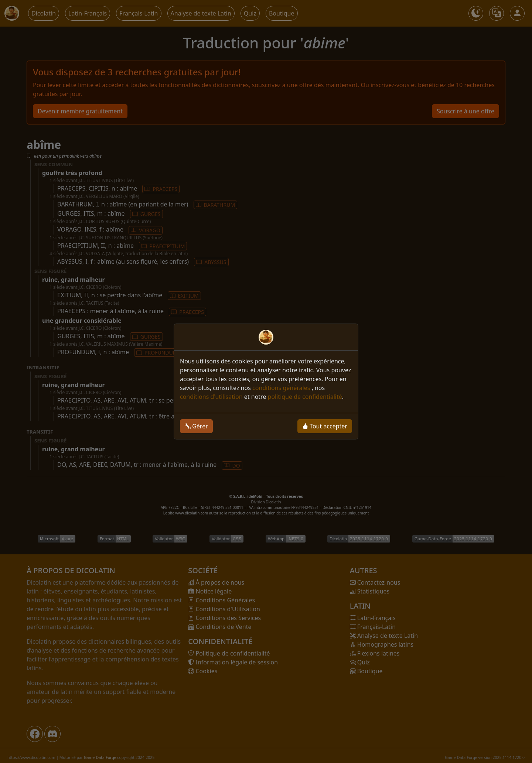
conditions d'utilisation (211, 397)
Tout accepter (325, 426)
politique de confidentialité (305, 397)
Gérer (196, 426)
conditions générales (282, 388)
